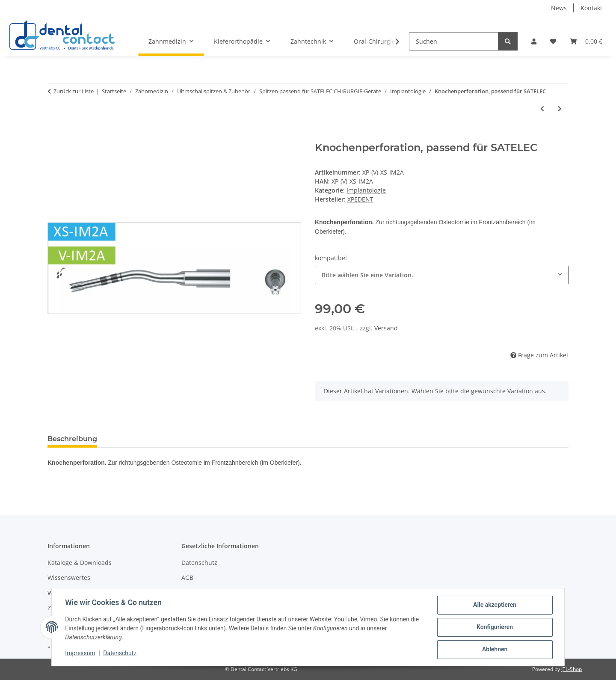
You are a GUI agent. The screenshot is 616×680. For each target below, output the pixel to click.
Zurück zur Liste (74, 91)
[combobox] (442, 275)
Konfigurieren (494, 627)
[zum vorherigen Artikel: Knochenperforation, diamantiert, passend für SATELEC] (542, 108)
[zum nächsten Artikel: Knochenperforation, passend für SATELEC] (560, 108)
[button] (534, 41)
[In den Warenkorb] (54, 137)
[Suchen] (454, 41)
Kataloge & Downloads (80, 563)
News (559, 8)
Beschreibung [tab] (72, 439)
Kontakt (591, 8)
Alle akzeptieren (494, 605)
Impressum (80, 653)
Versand (386, 328)
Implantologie (366, 190)
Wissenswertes (69, 578)
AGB (187, 578)
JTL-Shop (572, 669)
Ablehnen (494, 650)
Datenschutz (120, 653)
